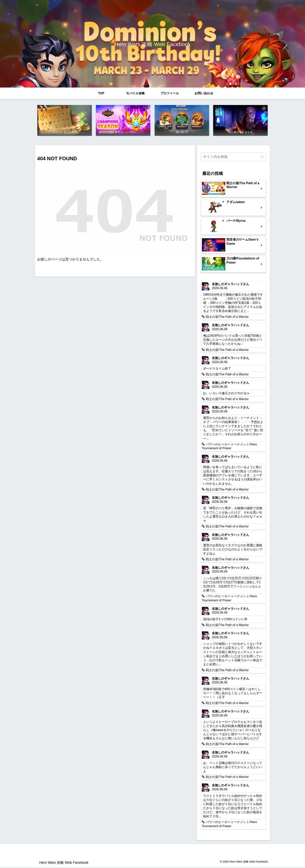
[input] (233, 158)
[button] (262, 157)
